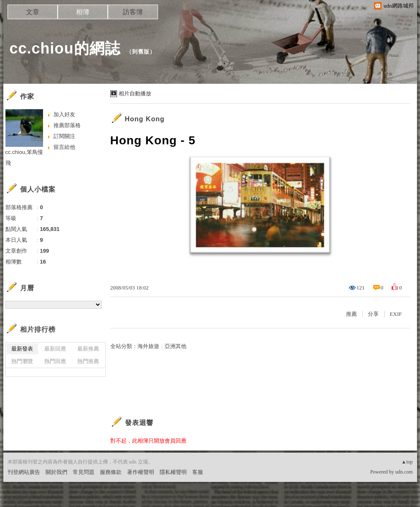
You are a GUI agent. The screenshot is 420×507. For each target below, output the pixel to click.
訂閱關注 (64, 136)
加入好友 (64, 114)
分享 (373, 314)
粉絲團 (16, 501)
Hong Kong (145, 119)
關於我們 (56, 472)
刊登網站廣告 (24, 472)
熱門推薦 (88, 361)
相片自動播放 (135, 93)
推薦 (351, 314)
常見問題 (84, 472)
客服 (198, 472)
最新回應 (55, 349)
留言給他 (64, 147)
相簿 (83, 12)
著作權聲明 (141, 472)
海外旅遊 (148, 346)
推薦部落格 (67, 125)
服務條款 (111, 472)
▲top (407, 462)
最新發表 (22, 349)
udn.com (404, 472)
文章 (33, 12)
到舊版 (141, 52)
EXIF (396, 314)
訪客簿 (133, 12)
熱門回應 (55, 361)
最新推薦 (88, 349)
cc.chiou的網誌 (65, 48)
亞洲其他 (176, 346)
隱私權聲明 (173, 472)
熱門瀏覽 (22, 361)
